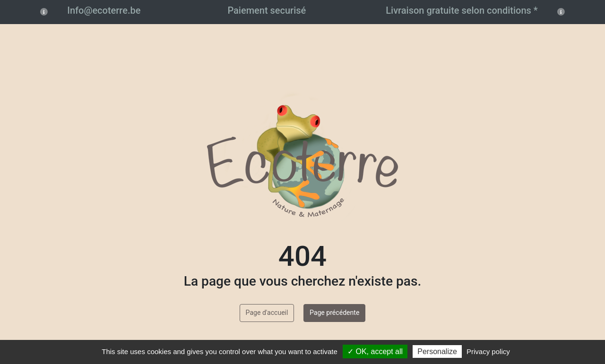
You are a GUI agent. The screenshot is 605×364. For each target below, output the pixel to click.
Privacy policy (488, 351)
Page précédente (334, 313)
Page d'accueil (267, 313)
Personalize (437, 351)
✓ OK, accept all (375, 351)
